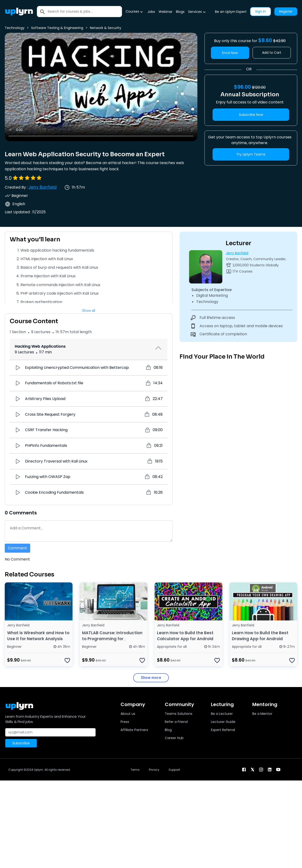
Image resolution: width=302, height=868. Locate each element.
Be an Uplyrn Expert (231, 12)
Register (286, 11)
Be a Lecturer (222, 714)
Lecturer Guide (223, 722)
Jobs (151, 12)
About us (128, 714)
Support (174, 770)
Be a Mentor (262, 714)
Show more (151, 678)
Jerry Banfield (43, 187)
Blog (168, 730)
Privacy (154, 770)
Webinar (166, 12)
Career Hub (174, 738)
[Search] (85, 12)
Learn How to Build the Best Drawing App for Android (260, 636)
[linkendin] (270, 769)
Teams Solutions (179, 714)
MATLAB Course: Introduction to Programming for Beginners (112, 639)
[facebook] (244, 769)
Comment (17, 548)
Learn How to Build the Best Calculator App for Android (185, 636)
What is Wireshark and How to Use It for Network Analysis (38, 636)
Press (125, 722)
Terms (135, 770)
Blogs (180, 12)
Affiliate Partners (134, 730)
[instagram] (261, 769)
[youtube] (278, 769)
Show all (89, 311)
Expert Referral (223, 730)
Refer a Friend (176, 722)
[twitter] (253, 769)
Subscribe (21, 743)
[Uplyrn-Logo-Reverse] (19, 12)
